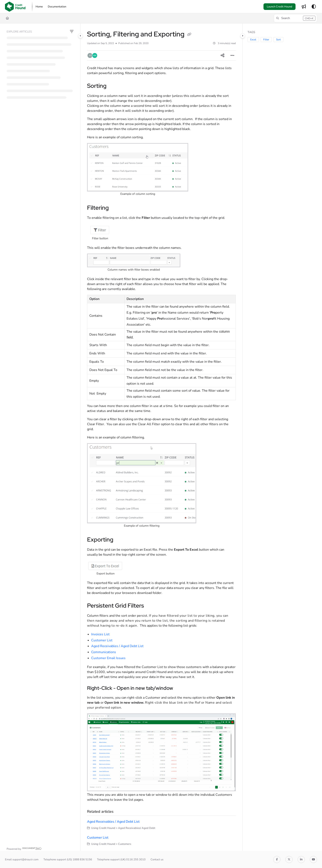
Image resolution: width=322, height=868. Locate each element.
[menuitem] (39, 7)
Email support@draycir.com (22, 860)
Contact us (157, 860)
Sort (278, 40)
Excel (253, 40)
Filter (266, 40)
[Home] (7, 18)
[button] (15, 7)
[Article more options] (232, 55)
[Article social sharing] (223, 55)
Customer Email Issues (108, 658)
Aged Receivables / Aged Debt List (117, 646)
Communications (104, 652)
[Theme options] (314, 7)
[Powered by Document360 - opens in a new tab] (24, 848)
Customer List (102, 640)
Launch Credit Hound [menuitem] (280, 7)
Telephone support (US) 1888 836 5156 (68, 860)
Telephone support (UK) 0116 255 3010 (121, 860)
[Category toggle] (80, 36)
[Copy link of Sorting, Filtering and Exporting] (189, 35)
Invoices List (100, 634)
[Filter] (72, 32)
